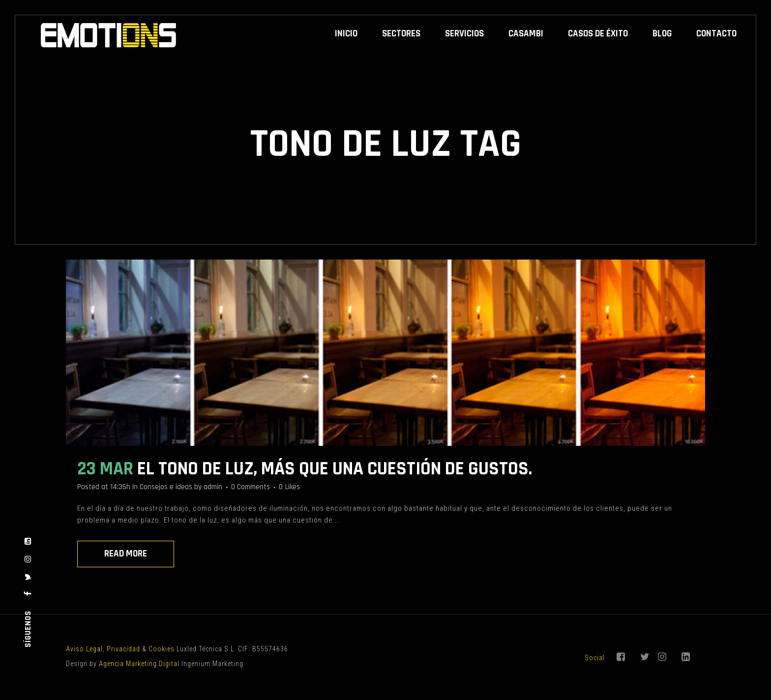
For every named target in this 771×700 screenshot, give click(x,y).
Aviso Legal (84, 649)
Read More (126, 554)
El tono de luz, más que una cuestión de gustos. (335, 469)
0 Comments (251, 487)
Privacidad (123, 649)
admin (213, 487)
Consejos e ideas (166, 487)
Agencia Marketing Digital (139, 664)
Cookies (162, 649)
